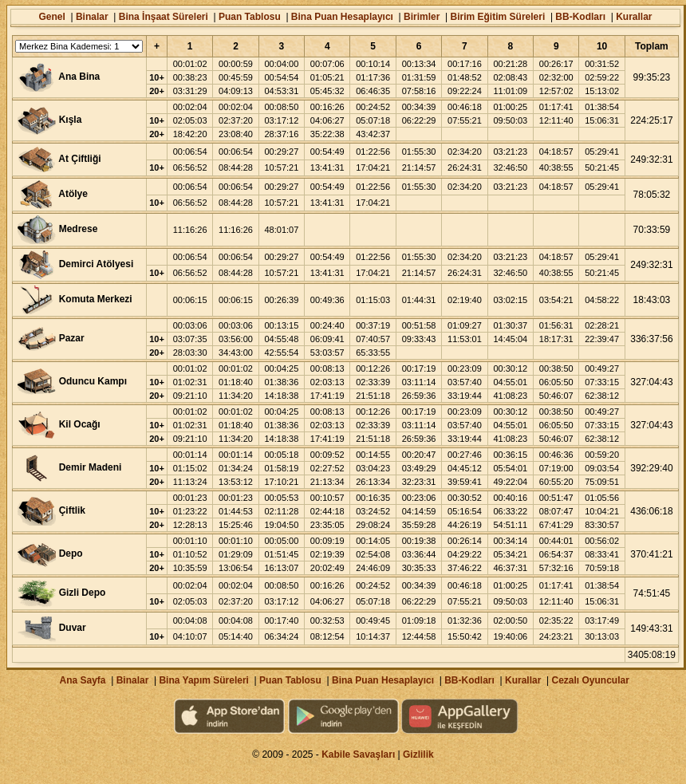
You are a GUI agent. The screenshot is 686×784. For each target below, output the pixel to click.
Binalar (92, 17)
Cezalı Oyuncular (590, 680)
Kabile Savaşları (358, 754)
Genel (51, 17)
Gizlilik (418, 754)
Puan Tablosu (250, 17)
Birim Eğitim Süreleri (498, 17)
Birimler (422, 17)
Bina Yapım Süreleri (204, 680)
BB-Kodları (580, 17)
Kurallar (634, 17)
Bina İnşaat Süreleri (164, 17)
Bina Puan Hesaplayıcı (342, 17)
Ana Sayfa (82, 680)
